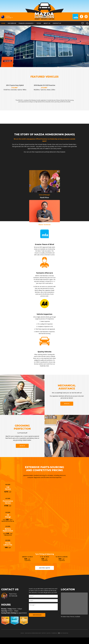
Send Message (37, 621)
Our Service (12, 23)
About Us (47, 23)
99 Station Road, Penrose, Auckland (70, 623)
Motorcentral (63, 639)
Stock (39, 23)
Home (3, 23)
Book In (67, 404)
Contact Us (57, 23)
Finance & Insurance (26, 23)
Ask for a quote (44, 574)
